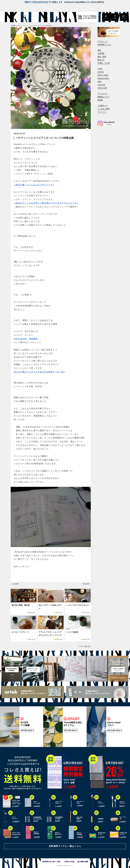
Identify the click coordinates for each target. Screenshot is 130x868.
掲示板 (100, 100)
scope (100, 69)
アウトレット (103, 41)
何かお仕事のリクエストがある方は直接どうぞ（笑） (40, 372)
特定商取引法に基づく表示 (51, 862)
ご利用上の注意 (69, 862)
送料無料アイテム (104, 45)
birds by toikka (103, 78)
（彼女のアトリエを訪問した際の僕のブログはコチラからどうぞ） (46, 203)
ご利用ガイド (103, 106)
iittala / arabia (103, 75)
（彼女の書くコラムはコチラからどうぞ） (34, 185)
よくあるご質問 (104, 109)
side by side (102, 88)
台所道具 (101, 53)
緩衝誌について (104, 97)
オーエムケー (103, 93)
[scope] (21, 17)
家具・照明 (102, 57)
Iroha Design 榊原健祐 (26, 339)
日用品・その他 (104, 63)
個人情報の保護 (83, 862)
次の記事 (16, 584)
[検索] (99, 115)
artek (100, 81)
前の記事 (86, 584)
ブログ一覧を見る (85, 646)
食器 (99, 50)
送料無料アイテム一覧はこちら (65, 846)
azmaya (101, 72)
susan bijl (101, 85)
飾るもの (101, 60)
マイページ (102, 112)
